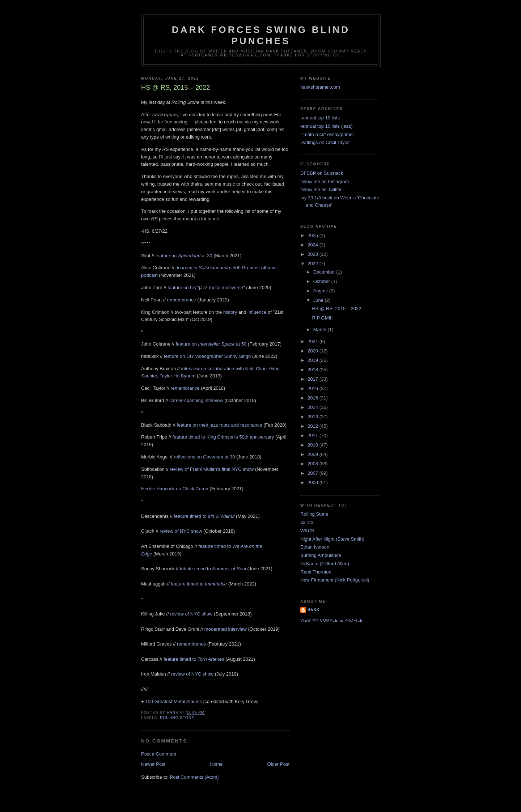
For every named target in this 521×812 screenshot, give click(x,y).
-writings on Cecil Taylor (325, 142)
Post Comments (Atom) (194, 777)
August (321, 291)
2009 (314, 454)
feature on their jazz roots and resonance (219, 425)
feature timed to (204, 516)
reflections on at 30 (204, 457)
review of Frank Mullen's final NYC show (212, 469)
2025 (314, 235)
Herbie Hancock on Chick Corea (175, 489)
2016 (314, 388)
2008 (314, 464)
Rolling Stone (314, 514)
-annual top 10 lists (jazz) (327, 126)
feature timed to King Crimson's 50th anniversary (223, 437)
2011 (314, 435)
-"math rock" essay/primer (327, 134)
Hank (314, 610)
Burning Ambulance (321, 555)
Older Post (278, 764)
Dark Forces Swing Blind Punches (261, 35)
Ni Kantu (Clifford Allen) (325, 564)
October (322, 281)
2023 (314, 254)
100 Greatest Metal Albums (173, 701)
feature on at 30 (184, 256)
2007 (314, 473)
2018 (314, 370)
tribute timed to (213, 569)
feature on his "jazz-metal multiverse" (206, 287)
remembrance (182, 300)
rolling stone (177, 718)
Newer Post (153, 764)
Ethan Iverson (315, 547)
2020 (314, 351)
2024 (314, 245)
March (321, 329)
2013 (314, 417)
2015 (314, 398)
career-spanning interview (196, 400)
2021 (314, 341)
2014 (314, 407)
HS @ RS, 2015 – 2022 (336, 308)
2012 (314, 426)
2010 (314, 445)
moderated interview (226, 629)
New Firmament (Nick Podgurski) (335, 580)
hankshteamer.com (320, 87)
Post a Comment (159, 754)
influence (257, 312)
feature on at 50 (211, 344)
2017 (314, 379)
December (325, 272)
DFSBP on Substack (322, 173)
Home (217, 764)
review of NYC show (181, 531)
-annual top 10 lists (320, 118)
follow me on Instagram (325, 181)
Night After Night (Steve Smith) (332, 539)
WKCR (308, 531)
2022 (314, 264)
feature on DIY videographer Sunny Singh (207, 356)
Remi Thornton (316, 572)
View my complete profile (332, 620)
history (230, 312)
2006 (314, 483)
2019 (314, 360)
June (319, 300)
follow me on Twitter (321, 189)
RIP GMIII (322, 318)
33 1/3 (307, 522)
